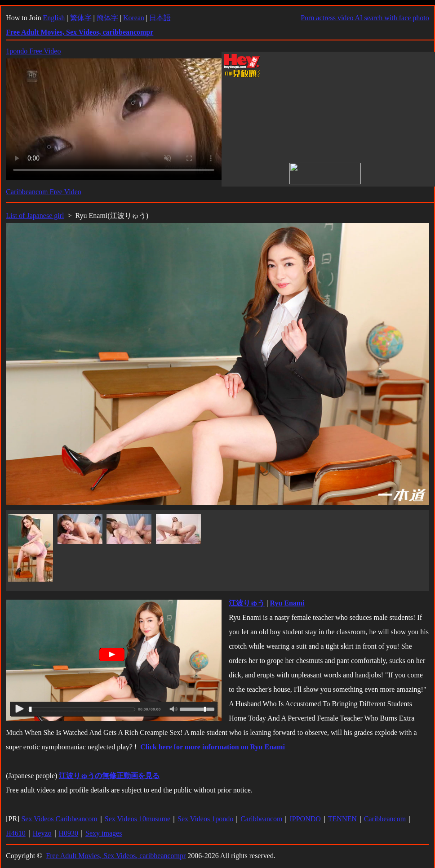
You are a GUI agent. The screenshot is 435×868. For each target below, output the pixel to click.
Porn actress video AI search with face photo (365, 18)
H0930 (69, 833)
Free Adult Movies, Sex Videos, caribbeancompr (116, 856)
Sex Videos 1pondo (205, 819)
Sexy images (104, 833)
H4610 (16, 833)
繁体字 (81, 18)
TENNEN (342, 819)
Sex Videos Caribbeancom (59, 819)
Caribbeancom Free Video (44, 192)
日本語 (160, 18)
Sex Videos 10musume (138, 819)
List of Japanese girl (35, 216)
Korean (134, 18)
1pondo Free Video (33, 51)
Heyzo (42, 833)
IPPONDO (305, 819)
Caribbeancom (261, 819)
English (54, 18)
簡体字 (107, 18)
